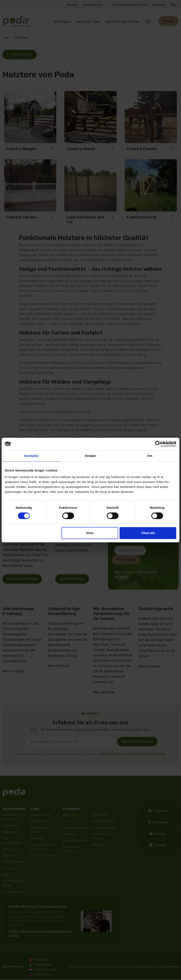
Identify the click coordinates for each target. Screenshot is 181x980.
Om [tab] (150, 456)
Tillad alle (148, 533)
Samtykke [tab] (31, 456)
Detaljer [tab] (90, 456)
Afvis (90, 533)
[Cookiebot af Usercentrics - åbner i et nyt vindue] (158, 444)
